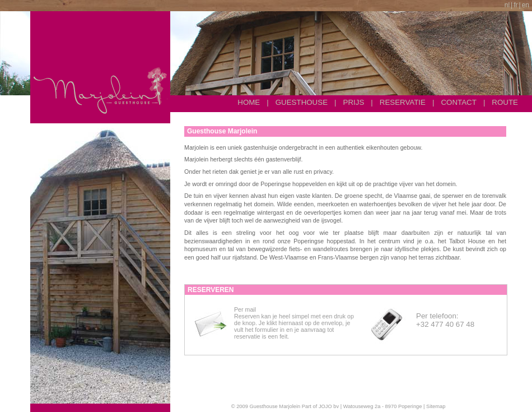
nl (507, 5)
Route (505, 102)
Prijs (354, 102)
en (526, 5)
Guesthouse (302, 102)
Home (249, 102)
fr (515, 5)
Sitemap (436, 406)
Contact (458, 102)
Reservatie (403, 102)
